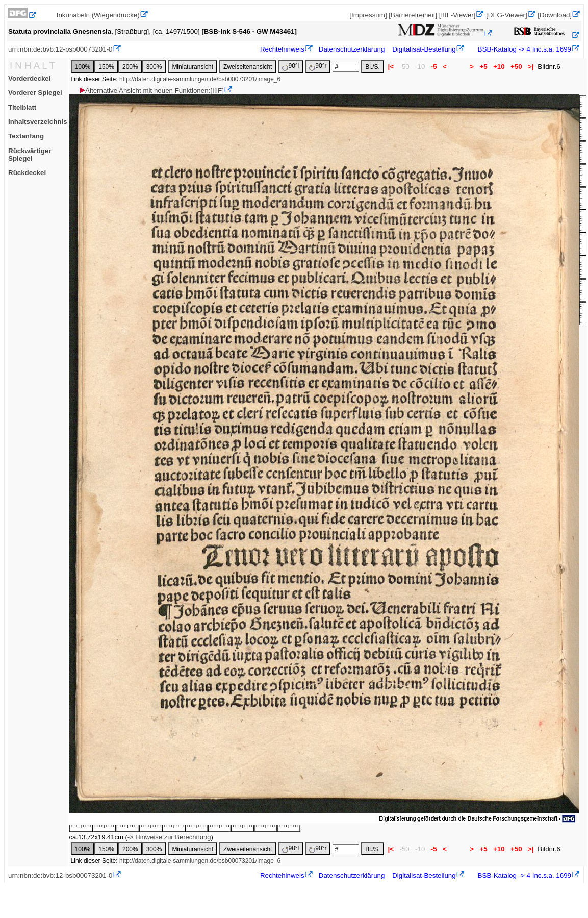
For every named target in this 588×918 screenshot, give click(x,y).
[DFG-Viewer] (506, 15)
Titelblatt (22, 107)
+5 (484, 67)
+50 (516, 67)
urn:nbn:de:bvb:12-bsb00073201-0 (60, 49)
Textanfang (26, 136)
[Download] (555, 15)
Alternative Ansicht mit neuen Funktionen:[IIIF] (151, 91)
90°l (290, 67)
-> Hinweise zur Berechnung (169, 837)
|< (391, 67)
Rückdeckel (27, 173)
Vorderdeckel (29, 78)
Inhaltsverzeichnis (38, 122)
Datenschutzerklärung (352, 49)
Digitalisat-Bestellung (424, 49)
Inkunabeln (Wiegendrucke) (98, 15)
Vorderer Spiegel (35, 93)
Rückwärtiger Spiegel (30, 155)
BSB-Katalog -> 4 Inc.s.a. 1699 (523, 49)
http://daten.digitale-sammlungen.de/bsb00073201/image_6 (200, 79)
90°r (318, 67)
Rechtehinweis (282, 49)
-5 (434, 67)
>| (531, 67)
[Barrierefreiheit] (413, 15)
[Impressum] (368, 15)
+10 (499, 67)
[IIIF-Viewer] (457, 15)
